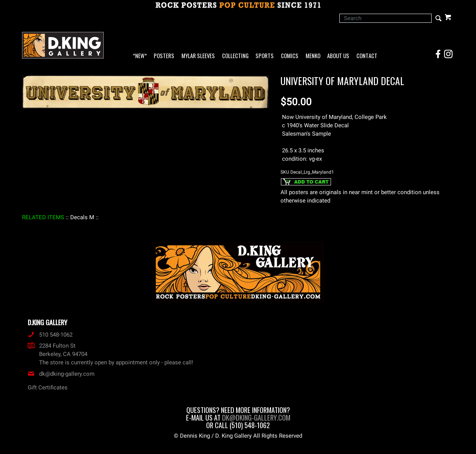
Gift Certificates (48, 388)
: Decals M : (82, 217)
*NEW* (140, 56)
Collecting (235, 56)
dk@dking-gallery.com (61, 374)
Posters (164, 56)
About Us (338, 56)
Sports (265, 56)
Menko (313, 56)
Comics (290, 56)
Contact (367, 56)
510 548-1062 (50, 335)
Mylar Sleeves (198, 56)
